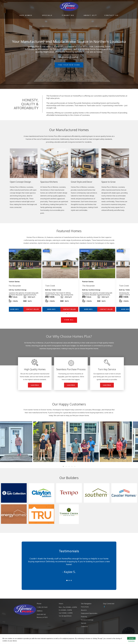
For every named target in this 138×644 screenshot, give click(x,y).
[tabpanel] (29, 282)
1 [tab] (67, 318)
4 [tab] (72, 471)
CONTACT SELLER (38, 313)
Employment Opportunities (89, 618)
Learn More (35, 389)
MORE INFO (19, 313)
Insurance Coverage (87, 624)
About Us (89, 15)
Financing (68, 15)
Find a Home (85, 611)
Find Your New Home (69, 65)
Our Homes (26, 15)
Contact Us (111, 15)
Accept (131, 638)
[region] (69, 639)
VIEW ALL (69, 324)
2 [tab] (70, 318)
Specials (47, 15)
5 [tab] (75, 471)
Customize (131, 641)
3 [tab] (70, 471)
